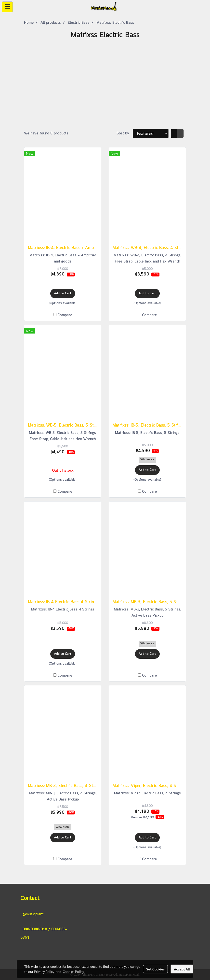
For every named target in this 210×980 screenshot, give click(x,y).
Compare (65, 315)
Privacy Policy (44, 971)
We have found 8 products (46, 133)
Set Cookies (155, 969)
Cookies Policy (73, 971)
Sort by (125, 133)
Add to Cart (63, 293)
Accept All (182, 969)
